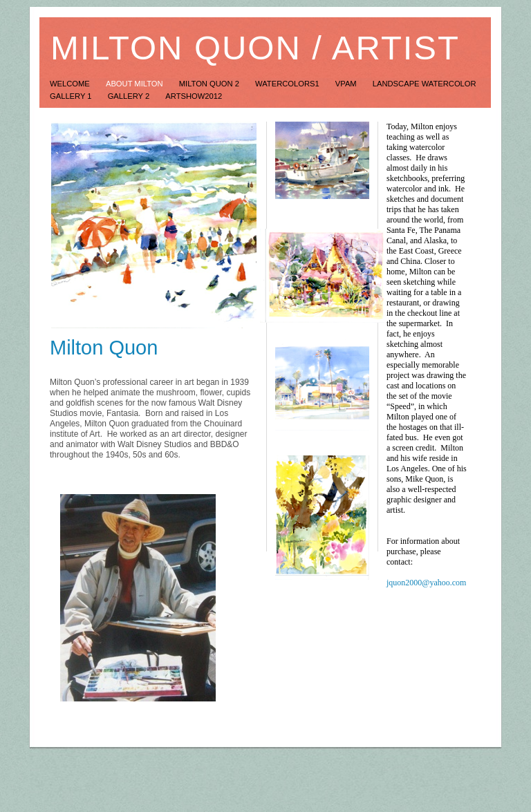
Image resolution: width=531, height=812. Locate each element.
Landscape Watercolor (425, 84)
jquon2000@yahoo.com (426, 583)
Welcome (71, 84)
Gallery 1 (72, 96)
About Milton (136, 84)
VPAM (347, 84)
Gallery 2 (130, 96)
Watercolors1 (288, 84)
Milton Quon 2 (210, 84)
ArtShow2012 (194, 96)
